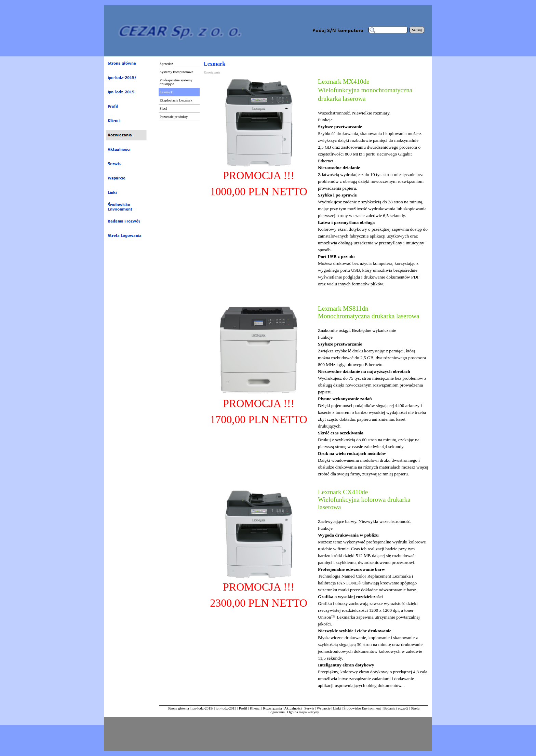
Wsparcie (324, 708)
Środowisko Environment (362, 708)
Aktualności (293, 708)
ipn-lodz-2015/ (202, 708)
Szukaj (417, 30)
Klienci (255, 708)
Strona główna (178, 708)
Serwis (309, 708)
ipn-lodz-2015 (226, 708)
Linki (337, 708)
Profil (243, 708)
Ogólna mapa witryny (303, 712)
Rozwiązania (272, 708)
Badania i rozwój (396, 708)
